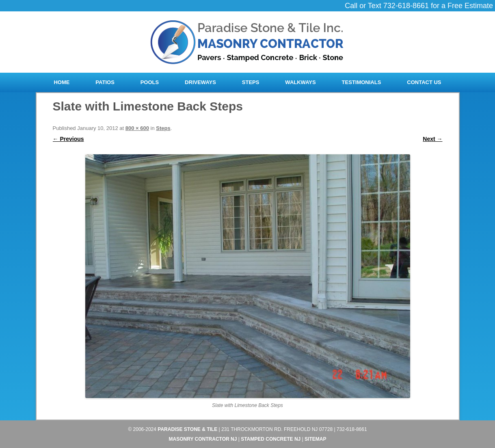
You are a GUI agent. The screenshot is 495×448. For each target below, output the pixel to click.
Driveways (200, 82)
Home (62, 82)
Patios (105, 82)
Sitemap (315, 439)
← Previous (68, 139)
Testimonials (362, 82)
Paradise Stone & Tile (187, 429)
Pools (150, 82)
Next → (432, 139)
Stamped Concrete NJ (271, 439)
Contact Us (424, 82)
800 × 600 (137, 128)
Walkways (300, 82)
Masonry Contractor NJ (203, 439)
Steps (251, 82)
